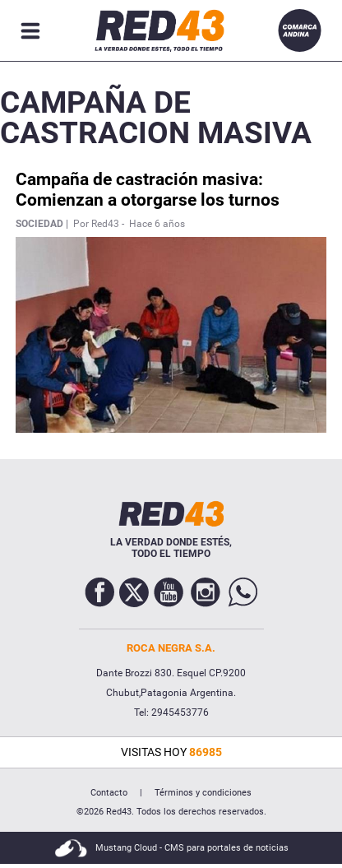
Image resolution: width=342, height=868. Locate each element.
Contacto (109, 793)
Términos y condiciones (203, 793)
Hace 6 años (157, 224)
